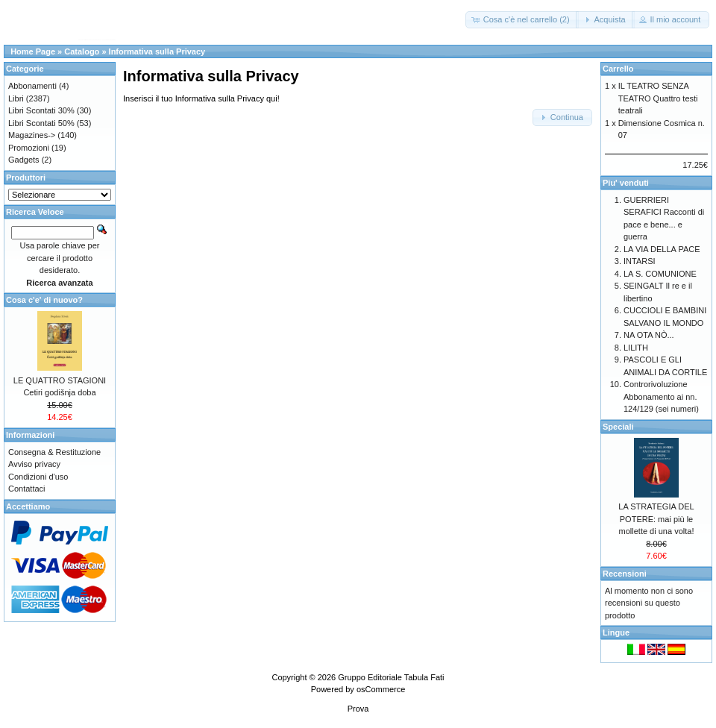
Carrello (618, 69)
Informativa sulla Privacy (157, 51)
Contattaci (27, 489)
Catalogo (82, 51)
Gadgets (24, 160)
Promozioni (29, 148)
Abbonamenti (32, 86)
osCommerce (381, 689)
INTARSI (640, 261)
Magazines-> (32, 135)
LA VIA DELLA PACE (662, 249)
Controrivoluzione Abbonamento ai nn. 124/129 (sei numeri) (661, 396)
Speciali (618, 427)
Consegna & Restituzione (54, 452)
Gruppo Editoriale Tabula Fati (391, 677)
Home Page (33, 51)
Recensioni (625, 574)
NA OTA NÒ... (649, 335)
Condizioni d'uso (38, 477)
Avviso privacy (34, 464)
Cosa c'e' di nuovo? (44, 300)
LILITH (636, 348)
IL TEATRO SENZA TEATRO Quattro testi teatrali (658, 98)
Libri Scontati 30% (41, 110)
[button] (522, 20)
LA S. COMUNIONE (660, 274)
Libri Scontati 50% (41, 123)
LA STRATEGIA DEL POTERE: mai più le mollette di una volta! (656, 519)
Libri (16, 98)
